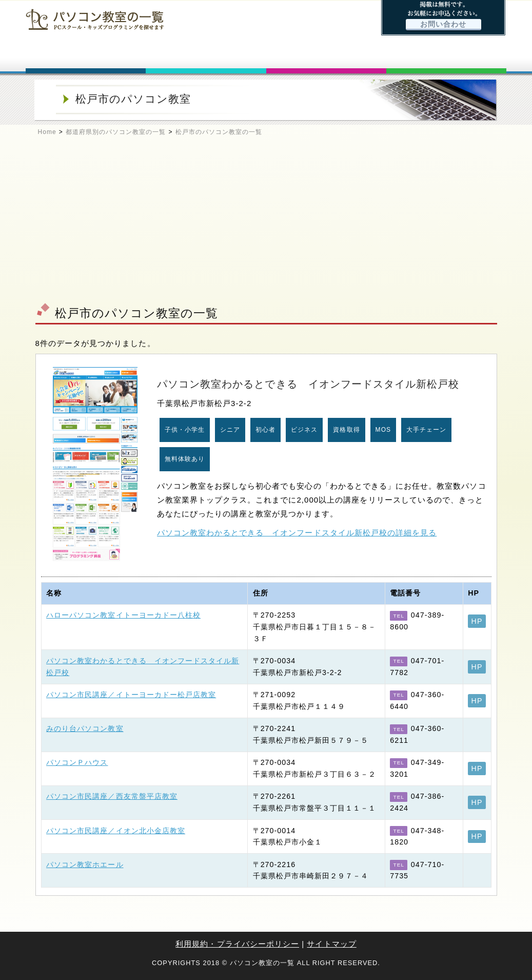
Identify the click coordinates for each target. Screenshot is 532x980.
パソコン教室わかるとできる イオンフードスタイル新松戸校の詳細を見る (297, 533)
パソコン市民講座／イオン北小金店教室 (116, 831)
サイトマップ (331, 944)
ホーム (86, 55)
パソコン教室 (206, 55)
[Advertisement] (266, 224)
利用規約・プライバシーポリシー (237, 944)
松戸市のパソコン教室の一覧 (219, 132)
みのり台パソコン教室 (85, 728)
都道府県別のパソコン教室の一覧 (116, 132)
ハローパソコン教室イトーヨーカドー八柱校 (123, 615)
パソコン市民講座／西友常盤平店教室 (112, 796)
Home (47, 132)
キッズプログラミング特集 (326, 55)
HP (477, 621)
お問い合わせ (443, 24)
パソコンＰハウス (77, 762)
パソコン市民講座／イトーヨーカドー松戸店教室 (131, 695)
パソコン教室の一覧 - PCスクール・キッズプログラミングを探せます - (95, 19)
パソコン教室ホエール (85, 864)
